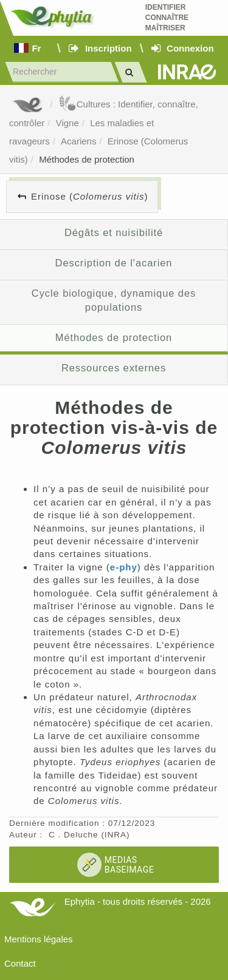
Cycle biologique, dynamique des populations (114, 300)
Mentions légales (39, 939)
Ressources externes (114, 368)
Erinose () (90, 196)
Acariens (78, 141)
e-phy (124, 567)
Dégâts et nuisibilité (114, 232)
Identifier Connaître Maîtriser (167, 18)
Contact (20, 963)
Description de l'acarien (114, 263)
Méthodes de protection (87, 159)
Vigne (67, 123)
